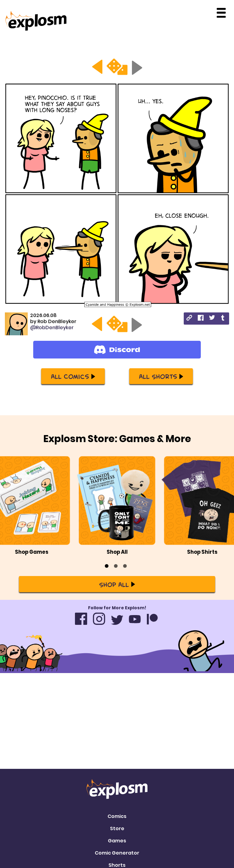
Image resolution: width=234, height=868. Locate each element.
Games (117, 749)
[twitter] (212, 318)
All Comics (73, 376)
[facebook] (201, 319)
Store (117, 737)
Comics (117, 725)
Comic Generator (117, 761)
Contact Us (117, 807)
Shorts (117, 774)
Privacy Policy (117, 819)
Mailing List (117, 794)
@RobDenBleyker (52, 328)
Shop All (117, 569)
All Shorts (161, 376)
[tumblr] (223, 319)
